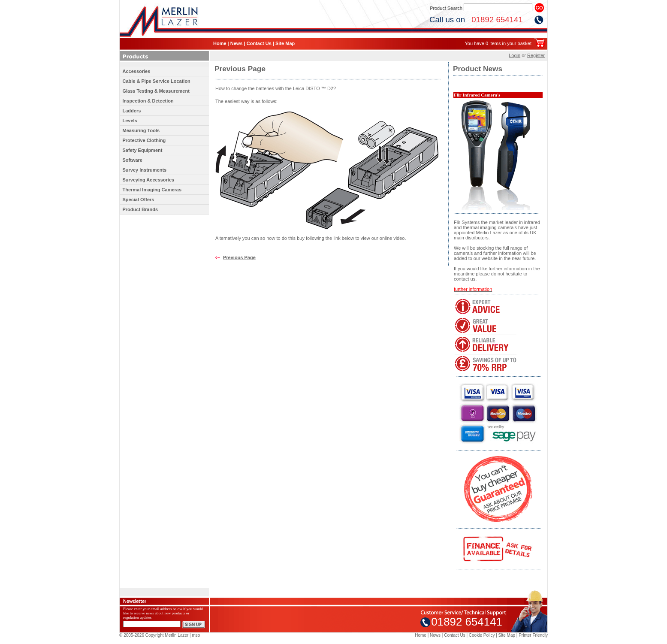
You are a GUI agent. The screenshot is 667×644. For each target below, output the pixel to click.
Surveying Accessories (149, 180)
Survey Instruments (145, 170)
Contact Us (259, 43)
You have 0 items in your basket (498, 43)
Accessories (137, 71)
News (237, 43)
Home (220, 43)
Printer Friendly (533, 635)
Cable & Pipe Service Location (157, 81)
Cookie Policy (482, 635)
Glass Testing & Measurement (156, 91)
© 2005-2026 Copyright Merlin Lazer (154, 635)
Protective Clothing (144, 140)
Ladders (132, 111)
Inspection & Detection (148, 101)
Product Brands (140, 209)
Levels (130, 121)
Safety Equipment (143, 150)
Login (515, 55)
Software (133, 160)
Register (536, 55)
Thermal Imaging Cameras (152, 190)
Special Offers (139, 200)
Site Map (285, 43)
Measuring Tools (141, 130)
